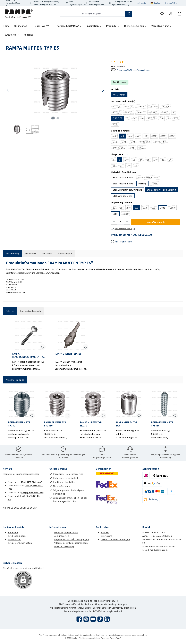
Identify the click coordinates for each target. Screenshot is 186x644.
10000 (126, 214)
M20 (125, 142)
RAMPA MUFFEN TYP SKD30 (91, 424)
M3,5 (143, 148)
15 (149, 160)
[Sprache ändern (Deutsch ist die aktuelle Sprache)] (157, 3)
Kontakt (105, 532)
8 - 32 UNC (146, 142)
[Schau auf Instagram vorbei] (86, 619)
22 (164, 160)
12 (135, 160)
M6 (139, 137)
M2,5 (133, 148)
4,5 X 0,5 (154, 113)
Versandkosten (86, 635)
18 (156, 160)
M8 (147, 137)
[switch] (113, 70)
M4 (122, 136)
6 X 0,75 (152, 119)
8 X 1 (177, 119)
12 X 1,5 (130, 107)
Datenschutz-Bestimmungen (115, 539)
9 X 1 (116, 125)
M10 (155, 137)
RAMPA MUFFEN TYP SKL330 (162, 424)
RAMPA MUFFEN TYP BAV (126, 424)
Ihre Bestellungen (17, 536)
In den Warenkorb (156, 222)
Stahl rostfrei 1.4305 (123, 177)
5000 (115, 214)
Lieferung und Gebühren (66, 532)
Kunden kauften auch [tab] (30, 311)
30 (129, 166)
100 (136, 208)
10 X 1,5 (117, 107)
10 (127, 160)
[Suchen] (129, 14)
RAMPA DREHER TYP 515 (68, 354)
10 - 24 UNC (161, 142)
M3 (115, 137)
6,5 (162, 119)
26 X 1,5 (130, 113)
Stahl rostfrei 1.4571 (123, 184)
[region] (55, 97)
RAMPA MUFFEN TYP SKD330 (55, 424)
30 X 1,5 (142, 113)
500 (154, 208)
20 (142, 119)
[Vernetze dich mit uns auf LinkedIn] (107, 619)
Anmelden (13, 532)
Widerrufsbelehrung (64, 546)
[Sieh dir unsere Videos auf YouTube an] (93, 619)
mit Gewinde (119, 95)
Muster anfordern (121, 242)
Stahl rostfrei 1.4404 (149, 178)
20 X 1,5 (117, 113)
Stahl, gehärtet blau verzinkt (127, 190)
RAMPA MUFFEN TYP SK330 (19, 424)
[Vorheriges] (8, 90)
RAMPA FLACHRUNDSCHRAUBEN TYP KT (28, 355)
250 (146, 208)
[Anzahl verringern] (114, 222)
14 (135, 119)
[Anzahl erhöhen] (127, 222)
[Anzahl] (121, 222)
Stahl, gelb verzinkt (123, 196)
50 (137, 166)
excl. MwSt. (141, 3)
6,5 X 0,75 (117, 118)
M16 (116, 142)
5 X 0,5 (166, 113)
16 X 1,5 (154, 107)
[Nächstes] (103, 90)
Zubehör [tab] (10, 311)
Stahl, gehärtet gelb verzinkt (162, 190)
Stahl (155, 184)
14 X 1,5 (142, 107)
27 (122, 166)
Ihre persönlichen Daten (20, 543)
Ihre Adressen (14, 539)
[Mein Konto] (171, 14)
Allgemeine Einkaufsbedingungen (71, 543)
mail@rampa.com (159, 550)
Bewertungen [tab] (65, 254)
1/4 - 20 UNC (120, 148)
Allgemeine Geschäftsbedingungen (71, 539)
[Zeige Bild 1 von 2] (53, 118)
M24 (134, 142)
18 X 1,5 (166, 107)
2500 (173, 208)
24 (171, 160)
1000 (163, 208)
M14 (173, 137)
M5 (131, 137)
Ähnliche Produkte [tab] (15, 380)
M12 (164, 137)
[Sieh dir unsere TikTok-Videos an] (100, 619)
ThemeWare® (115, 638)
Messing (142, 184)
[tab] (13, 254)
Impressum (106, 536)
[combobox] (92, 14)
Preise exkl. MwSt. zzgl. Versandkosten (134, 70)
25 (115, 166)
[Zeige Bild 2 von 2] (58, 118)
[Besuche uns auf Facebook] (79, 619)
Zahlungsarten (61, 536)
